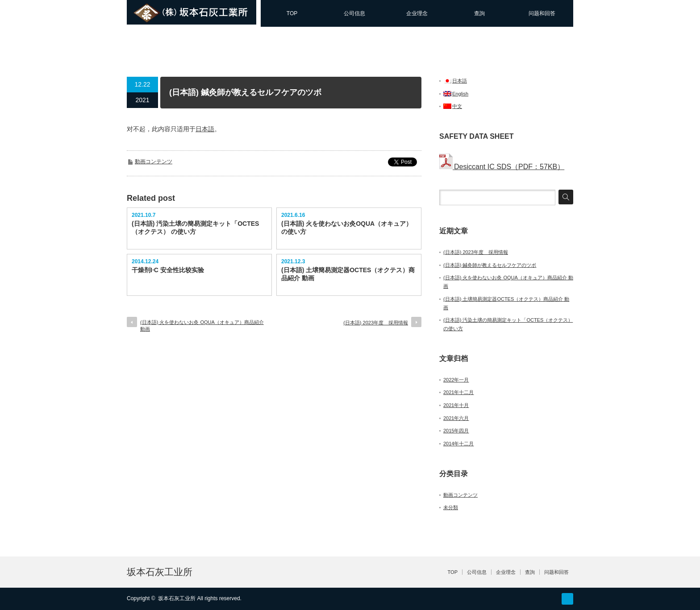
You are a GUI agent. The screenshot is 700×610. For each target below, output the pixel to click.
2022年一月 (456, 380)
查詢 (479, 13)
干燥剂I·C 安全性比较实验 (168, 270)
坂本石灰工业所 (160, 572)
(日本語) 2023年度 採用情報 (376, 323)
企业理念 (417, 13)
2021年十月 (456, 405)
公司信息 (354, 13)
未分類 (451, 507)
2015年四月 (456, 431)
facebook (567, 599)
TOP (292, 13)
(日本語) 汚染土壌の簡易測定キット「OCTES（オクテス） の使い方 (195, 228)
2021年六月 (456, 418)
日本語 (205, 129)
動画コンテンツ (154, 162)
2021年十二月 (458, 392)
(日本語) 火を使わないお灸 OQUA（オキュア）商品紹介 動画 (202, 326)
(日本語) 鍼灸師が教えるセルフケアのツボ (490, 265)
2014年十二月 (458, 444)
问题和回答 (542, 13)
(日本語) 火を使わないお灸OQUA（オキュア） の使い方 (347, 228)
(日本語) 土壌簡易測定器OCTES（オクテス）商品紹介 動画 (348, 274)
